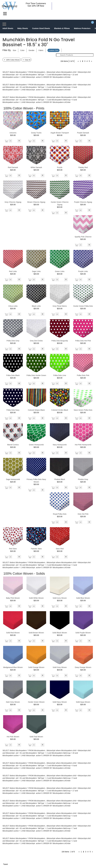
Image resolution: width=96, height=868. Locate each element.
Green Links (60, 271)
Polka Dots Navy (13, 410)
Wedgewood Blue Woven (13, 667)
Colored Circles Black (60, 410)
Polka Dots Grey (13, 341)
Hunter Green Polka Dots (83, 306)
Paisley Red (83, 167)
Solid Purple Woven (83, 633)
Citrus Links (13, 306)
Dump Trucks (36, 133)
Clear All (26, 60)
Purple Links (83, 271)
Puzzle (60, 167)
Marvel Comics (13, 445)
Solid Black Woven (60, 633)
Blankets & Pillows (62, 28)
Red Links (13, 271)
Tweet (5, 864)
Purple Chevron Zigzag (83, 202)
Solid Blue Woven (83, 598)
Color (22, 50)
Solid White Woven (36, 598)
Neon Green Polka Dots (83, 410)
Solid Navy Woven (60, 702)
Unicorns (13, 133)
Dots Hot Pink (83, 514)
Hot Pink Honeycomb (83, 445)
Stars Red (60, 549)
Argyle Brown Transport (60, 133)
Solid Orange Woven (36, 667)
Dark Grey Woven (13, 702)
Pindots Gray (83, 479)
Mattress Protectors (82, 28)
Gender (32, 50)
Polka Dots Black (13, 375)
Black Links (36, 306)
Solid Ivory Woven (60, 598)
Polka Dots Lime (60, 375)
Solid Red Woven (13, 633)
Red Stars (13, 549)
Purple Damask (83, 133)
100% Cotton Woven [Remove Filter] (12, 60)
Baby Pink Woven (13, 598)
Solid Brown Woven (36, 633)
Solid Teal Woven (36, 737)
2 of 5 (72, 61)
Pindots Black (60, 479)
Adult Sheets (8, 28)
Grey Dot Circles (36, 341)
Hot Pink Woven (13, 737)
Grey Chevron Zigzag (13, 202)
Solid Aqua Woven (83, 702)
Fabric (41, 50)
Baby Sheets (23, 28)
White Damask (36, 167)
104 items (64, 61)
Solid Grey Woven (60, 667)
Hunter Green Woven (36, 702)
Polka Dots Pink (83, 375)
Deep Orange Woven (83, 667)
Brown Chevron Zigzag (36, 202)
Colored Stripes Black (36, 410)
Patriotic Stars (36, 549)
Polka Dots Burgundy (60, 341)
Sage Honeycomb (13, 479)
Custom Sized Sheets (41, 28)
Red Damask (13, 167)
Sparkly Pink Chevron (83, 237)
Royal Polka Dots (60, 514)
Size (14, 50)
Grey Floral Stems (60, 306)
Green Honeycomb (36, 445)
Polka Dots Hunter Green (36, 375)
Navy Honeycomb (60, 445)
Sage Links (36, 271)
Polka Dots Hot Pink (83, 341)
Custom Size (53, 50)
